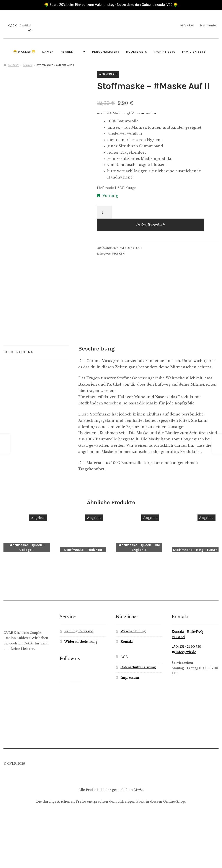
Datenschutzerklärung (138, 725)
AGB (124, 714)
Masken (28, 65)
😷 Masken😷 (24, 52)
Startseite (13, 65)
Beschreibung (19, 415)
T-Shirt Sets (165, 52)
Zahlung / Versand (79, 689)
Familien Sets (194, 52)
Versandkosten (144, 113)
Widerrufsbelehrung (81, 699)
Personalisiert (106, 52)
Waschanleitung (133, 689)
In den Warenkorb (150, 225)
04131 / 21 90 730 (186, 704)
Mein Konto (208, 25)
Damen (48, 52)
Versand (178, 695)
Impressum (130, 735)
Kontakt (127, 699)
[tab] (36, 415)
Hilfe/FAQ (195, 689)
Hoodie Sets (137, 52)
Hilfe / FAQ (187, 25)
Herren (67, 52)
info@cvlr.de (184, 709)
